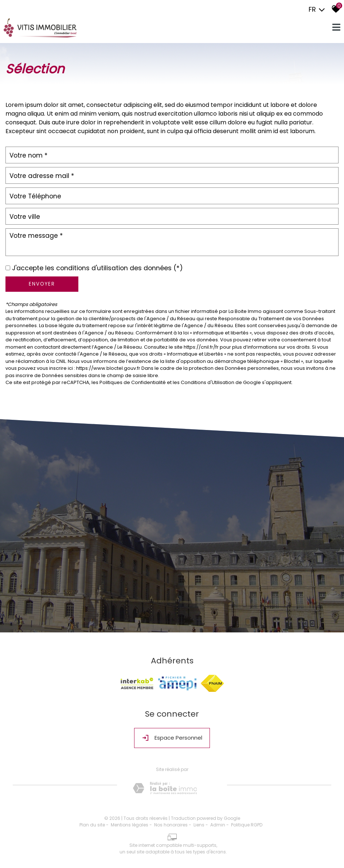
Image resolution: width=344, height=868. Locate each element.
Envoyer (42, 284)
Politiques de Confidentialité (133, 382)
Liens (199, 825)
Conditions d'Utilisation (208, 382)
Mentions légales (130, 825)
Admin (218, 825)
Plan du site (92, 825)
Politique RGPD (247, 825)
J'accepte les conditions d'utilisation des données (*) (97, 268)
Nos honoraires (171, 825)
